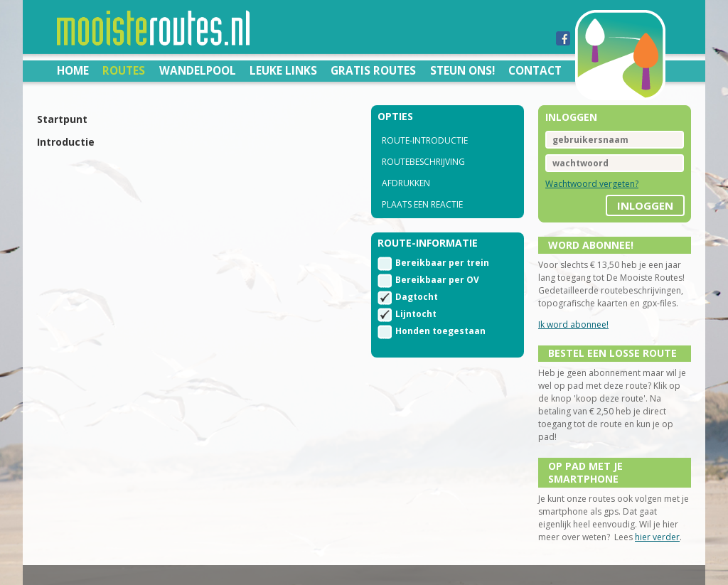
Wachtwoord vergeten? (592, 184)
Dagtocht (417, 297)
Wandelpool (198, 70)
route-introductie (425, 140)
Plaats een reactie (422, 204)
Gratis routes (373, 70)
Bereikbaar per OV (437, 280)
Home (73, 70)
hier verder (657, 537)
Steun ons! (462, 70)
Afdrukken (406, 183)
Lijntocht (416, 314)
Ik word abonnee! (573, 324)
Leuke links (283, 70)
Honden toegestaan (440, 331)
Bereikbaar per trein (442, 263)
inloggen (645, 205)
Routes (124, 70)
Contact (535, 70)
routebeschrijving (423, 162)
